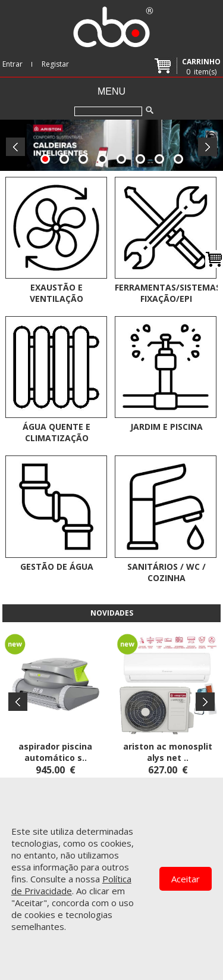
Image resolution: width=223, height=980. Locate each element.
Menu (111, 91)
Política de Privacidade (71, 885)
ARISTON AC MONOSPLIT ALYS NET (168, 752)
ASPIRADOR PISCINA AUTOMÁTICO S (55, 752)
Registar (55, 64)
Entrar (12, 64)
